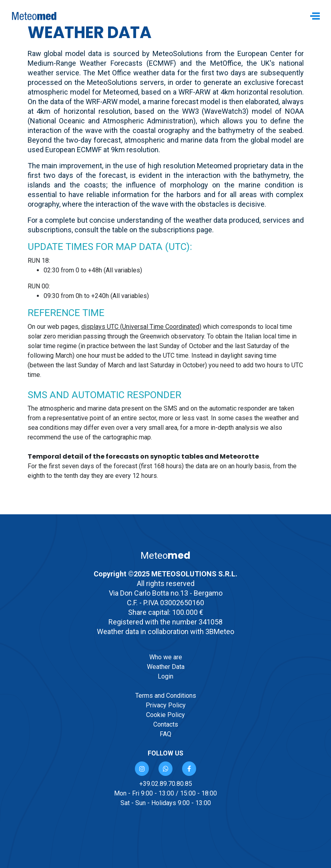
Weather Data (166, 667)
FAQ (165, 734)
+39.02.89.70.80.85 (166, 784)
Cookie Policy (165, 715)
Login (165, 676)
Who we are (166, 657)
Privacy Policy (166, 705)
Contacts (166, 724)
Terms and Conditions (166, 696)
